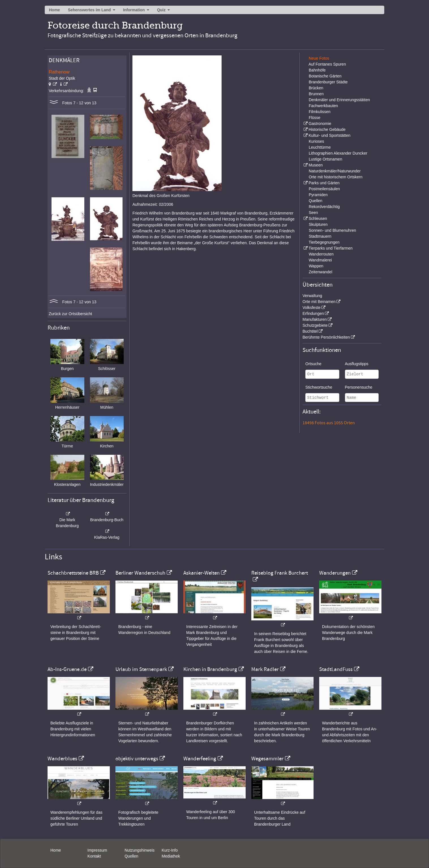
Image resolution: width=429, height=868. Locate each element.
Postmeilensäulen (324, 189)
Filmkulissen (320, 112)
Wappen (316, 266)
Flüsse (315, 118)
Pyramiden (318, 195)
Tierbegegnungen (324, 242)
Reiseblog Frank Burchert (280, 573)
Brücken (316, 88)
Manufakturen (315, 319)
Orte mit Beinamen (319, 302)
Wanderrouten (321, 254)
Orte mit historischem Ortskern (336, 177)
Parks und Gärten (324, 183)
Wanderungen (335, 573)
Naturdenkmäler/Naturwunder (335, 171)
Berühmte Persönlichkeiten (326, 337)
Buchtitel (310, 331)
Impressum (97, 850)
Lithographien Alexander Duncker (338, 153)
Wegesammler (267, 759)
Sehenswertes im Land (89, 10)
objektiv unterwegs (137, 759)
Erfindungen (313, 313)
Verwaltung (312, 296)
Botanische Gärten (325, 76)
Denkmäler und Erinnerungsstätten (339, 100)
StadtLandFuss (336, 669)
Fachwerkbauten (323, 106)
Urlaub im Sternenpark (141, 669)
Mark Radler (265, 669)
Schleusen (318, 218)
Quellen (316, 201)
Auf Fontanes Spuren (327, 64)
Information (134, 10)
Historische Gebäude (327, 129)
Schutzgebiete (315, 325)
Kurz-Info (170, 850)
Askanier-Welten (201, 573)
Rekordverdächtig (324, 207)
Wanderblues (62, 759)
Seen (313, 213)
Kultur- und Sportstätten (329, 135)
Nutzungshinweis (140, 850)
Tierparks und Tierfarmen (331, 248)
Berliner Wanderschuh (140, 573)
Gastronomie (320, 124)
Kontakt (94, 856)
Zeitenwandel (320, 272)
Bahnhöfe (317, 70)
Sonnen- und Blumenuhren (332, 230)
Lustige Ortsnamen (325, 159)
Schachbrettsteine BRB (73, 573)
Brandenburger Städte (328, 82)
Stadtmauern (320, 236)
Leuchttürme (320, 147)
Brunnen (316, 94)
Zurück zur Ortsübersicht (70, 314)
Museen (316, 165)
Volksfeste (312, 308)
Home (54, 10)
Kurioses (316, 141)
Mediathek (171, 856)
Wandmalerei (320, 260)
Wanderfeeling (200, 759)
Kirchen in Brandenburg (210, 669)
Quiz (161, 10)
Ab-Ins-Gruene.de (67, 669)
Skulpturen (318, 224)
